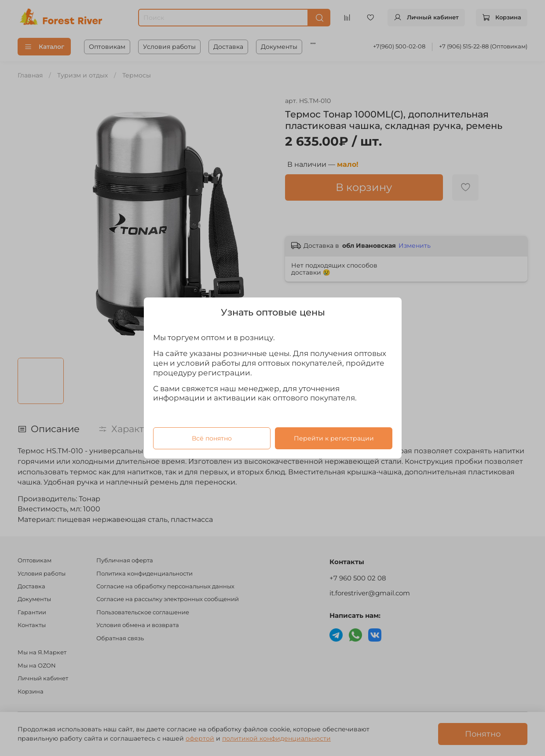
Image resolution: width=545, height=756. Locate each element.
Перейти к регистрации (333, 438)
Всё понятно (211, 438)
